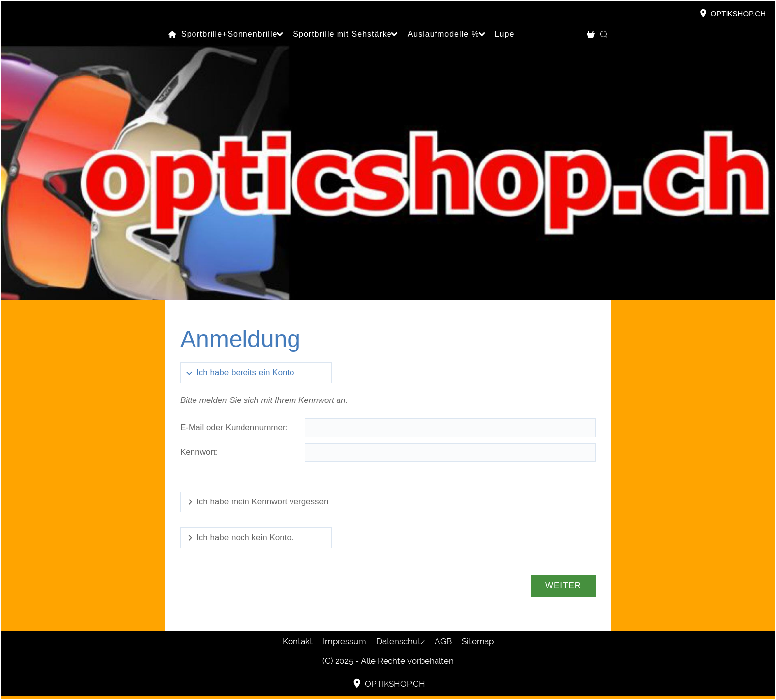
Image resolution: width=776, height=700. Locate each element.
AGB (443, 641)
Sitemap (478, 641)
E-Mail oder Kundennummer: (234, 427)
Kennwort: (199, 452)
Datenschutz (400, 641)
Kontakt (298, 641)
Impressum (344, 641)
